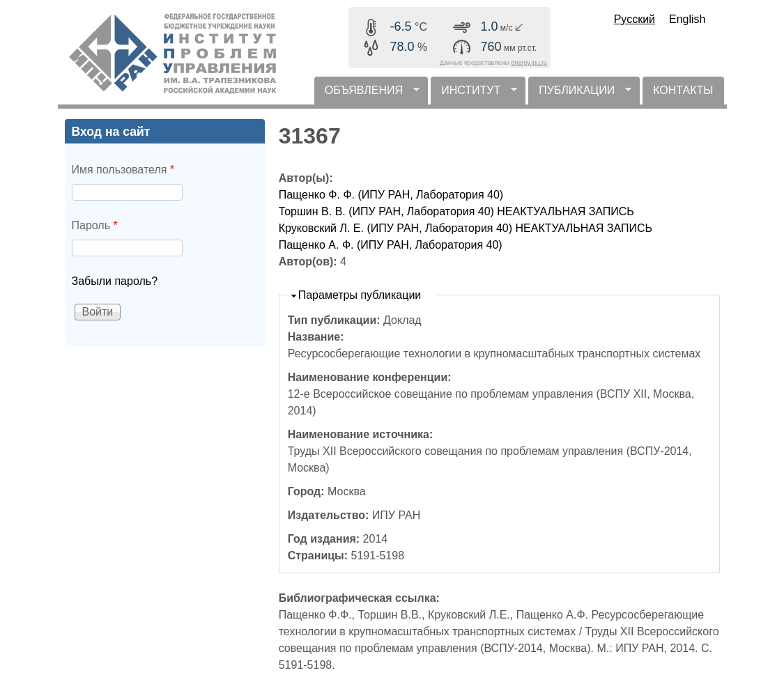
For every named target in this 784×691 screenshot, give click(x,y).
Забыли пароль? (115, 281)
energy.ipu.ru (529, 63)
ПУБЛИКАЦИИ (580, 94)
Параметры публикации (360, 295)
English (687, 19)
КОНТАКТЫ (683, 90)
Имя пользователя (123, 170)
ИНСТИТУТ (474, 94)
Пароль (95, 225)
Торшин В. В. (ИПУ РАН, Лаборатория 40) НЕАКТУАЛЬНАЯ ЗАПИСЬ (456, 211)
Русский (635, 19)
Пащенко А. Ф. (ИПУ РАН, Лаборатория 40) (391, 245)
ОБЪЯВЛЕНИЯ (367, 94)
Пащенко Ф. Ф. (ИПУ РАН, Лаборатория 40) (391, 195)
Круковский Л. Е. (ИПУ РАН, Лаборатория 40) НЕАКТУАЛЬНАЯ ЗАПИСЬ (466, 228)
